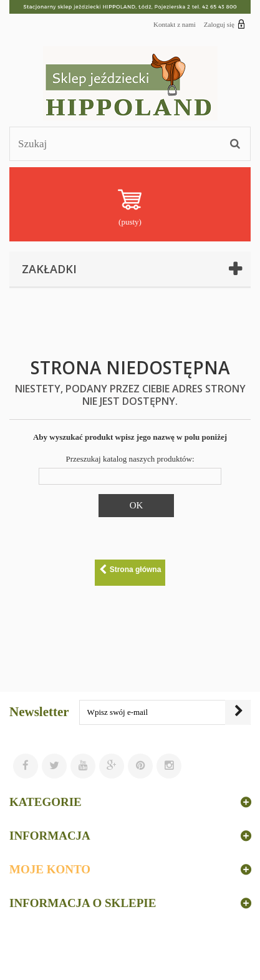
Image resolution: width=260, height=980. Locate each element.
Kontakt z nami (175, 24)
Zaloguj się (224, 24)
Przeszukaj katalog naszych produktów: (130, 459)
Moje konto (50, 869)
